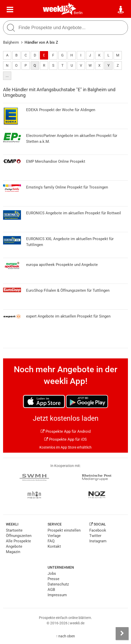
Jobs (52, 573)
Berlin (78, 13)
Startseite (14, 530)
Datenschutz (58, 584)
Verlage (54, 536)
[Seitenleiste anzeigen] (122, 634)
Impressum (57, 595)
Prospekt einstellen (64, 530)
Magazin (13, 552)
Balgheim (11, 42)
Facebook (98, 530)
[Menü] (10, 10)
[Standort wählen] (121, 10)
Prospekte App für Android (66, 431)
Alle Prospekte (18, 541)
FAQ (51, 541)
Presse (53, 579)
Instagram (98, 541)
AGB (51, 590)
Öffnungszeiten (19, 536)
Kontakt (54, 546)
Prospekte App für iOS (65, 439)
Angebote (14, 546)
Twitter (95, 536)
